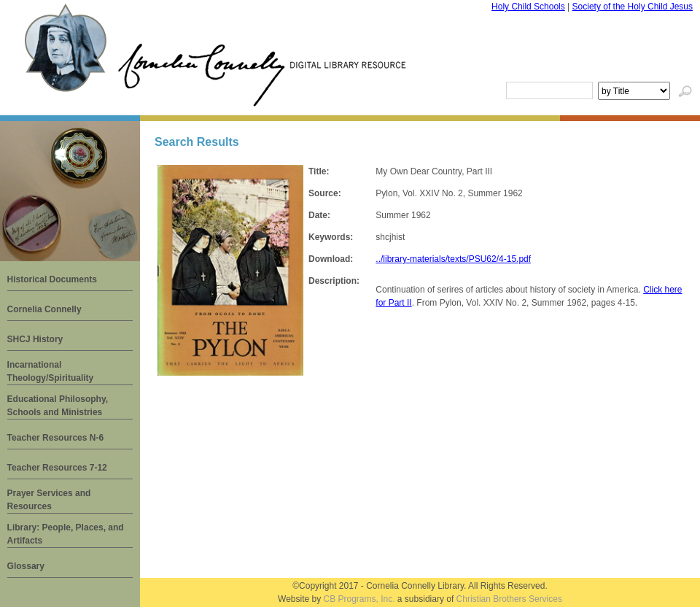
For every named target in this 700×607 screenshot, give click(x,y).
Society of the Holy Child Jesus (633, 7)
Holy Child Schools (528, 7)
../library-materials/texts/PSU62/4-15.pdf (453, 259)
